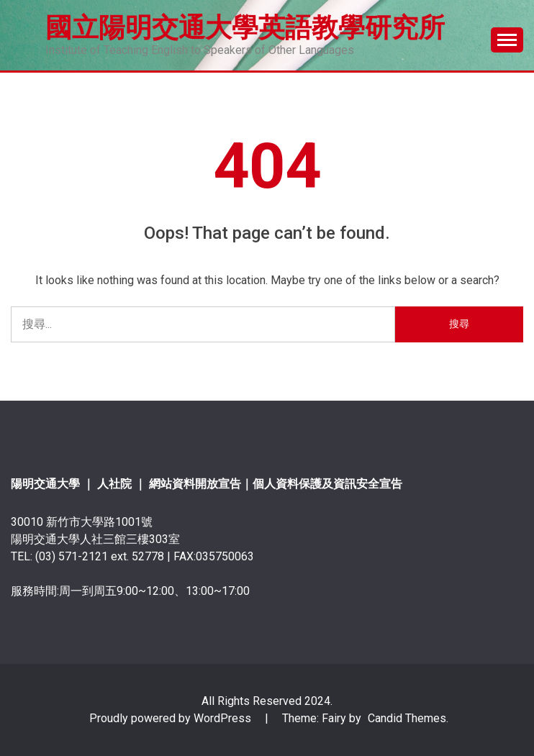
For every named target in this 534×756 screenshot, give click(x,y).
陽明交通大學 (45, 484)
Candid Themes (407, 718)
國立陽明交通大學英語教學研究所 (245, 27)
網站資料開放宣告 (195, 484)
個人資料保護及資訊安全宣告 (327, 484)
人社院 (116, 484)
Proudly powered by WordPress (172, 718)
